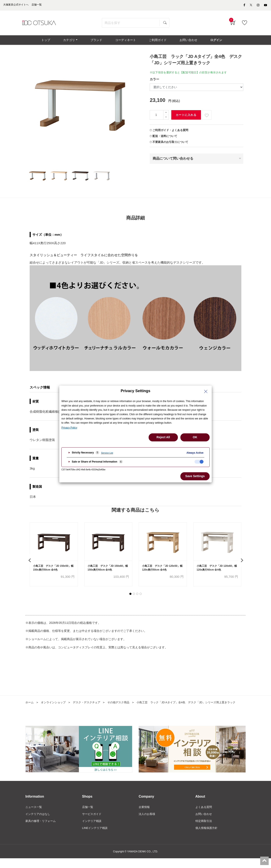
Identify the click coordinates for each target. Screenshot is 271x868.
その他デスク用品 (124, 706)
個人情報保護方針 (207, 838)
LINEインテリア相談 (96, 838)
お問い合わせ (204, 823)
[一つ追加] (166, 116)
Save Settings (195, 476)
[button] (130, 598)
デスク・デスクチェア (90, 706)
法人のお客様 (148, 823)
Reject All (163, 437)
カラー (154, 82)
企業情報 (145, 816)
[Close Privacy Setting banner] (206, 392)
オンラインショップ (55, 706)
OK (195, 437)
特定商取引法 (204, 830)
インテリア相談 (93, 830)
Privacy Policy (69, 428)
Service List (107, 453)
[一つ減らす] (166, 120)
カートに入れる (186, 118)
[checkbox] (199, 462)
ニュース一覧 (34, 816)
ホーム (30, 706)
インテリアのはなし (39, 823)
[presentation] (30, 564)
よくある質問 (204, 816)
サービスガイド (93, 823)
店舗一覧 (88, 816)
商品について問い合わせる (173, 161)
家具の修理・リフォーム (42, 830)
